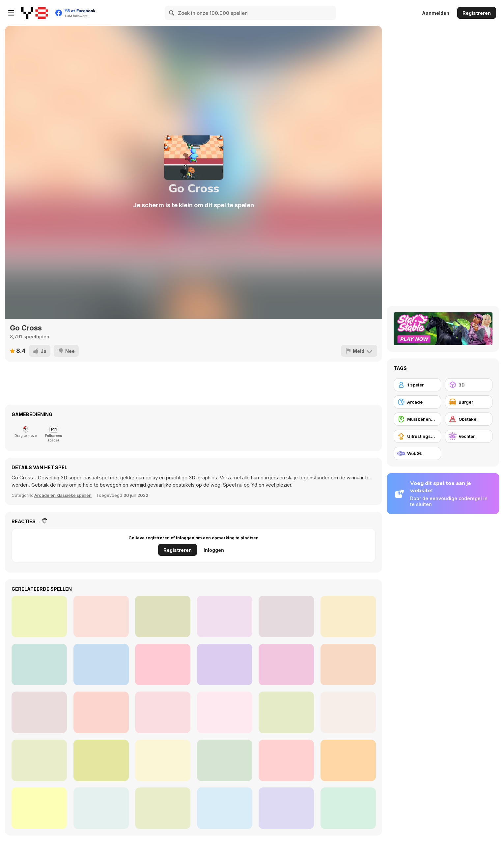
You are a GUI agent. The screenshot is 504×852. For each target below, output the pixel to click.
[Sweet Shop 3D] (286, 616)
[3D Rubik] (225, 760)
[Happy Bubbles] (39, 760)
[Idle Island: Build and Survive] (39, 665)
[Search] (172, 13)
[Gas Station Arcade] (101, 665)
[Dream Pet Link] (286, 760)
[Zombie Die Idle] (286, 665)
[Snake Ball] (348, 808)
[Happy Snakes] (163, 712)
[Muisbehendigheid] (417, 419)
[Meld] (359, 351)
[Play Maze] (101, 808)
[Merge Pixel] (101, 712)
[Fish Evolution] (101, 760)
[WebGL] (417, 453)
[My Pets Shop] (225, 665)
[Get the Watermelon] (163, 760)
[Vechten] (469, 436)
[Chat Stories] (101, 616)
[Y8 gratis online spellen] (35, 13)
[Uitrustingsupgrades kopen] (417, 436)
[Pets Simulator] (348, 665)
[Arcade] (417, 402)
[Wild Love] (348, 616)
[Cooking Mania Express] (163, 665)
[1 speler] (417, 385)
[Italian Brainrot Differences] (163, 808)
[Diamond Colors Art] (225, 616)
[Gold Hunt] (39, 616)
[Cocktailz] (348, 760)
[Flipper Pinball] (39, 808)
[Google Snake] (39, 712)
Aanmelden (436, 13)
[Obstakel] (469, 419)
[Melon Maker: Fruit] (348, 712)
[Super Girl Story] (163, 616)
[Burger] (469, 402)
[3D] (469, 385)
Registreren (477, 13)
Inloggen (214, 550)
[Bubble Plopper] (225, 808)
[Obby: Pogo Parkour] (225, 712)
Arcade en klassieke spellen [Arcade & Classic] (63, 495)
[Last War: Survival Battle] (286, 712)
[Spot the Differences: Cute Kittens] (286, 808)
